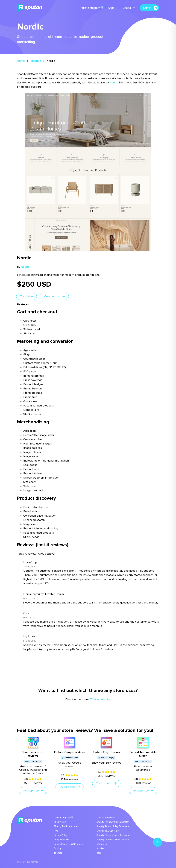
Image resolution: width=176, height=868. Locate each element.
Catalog (58, 848)
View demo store (54, 296)
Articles (100, 848)
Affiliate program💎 (91, 8)
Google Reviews (62, 840)
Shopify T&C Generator (108, 831)
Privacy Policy (61, 835)
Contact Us (102, 844)
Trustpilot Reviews (106, 818)
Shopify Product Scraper (66, 826)
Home (21, 61)
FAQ (56, 831)
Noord (113, 82)
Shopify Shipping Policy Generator (113, 835)
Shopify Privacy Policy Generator (113, 822)
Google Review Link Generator (69, 844)
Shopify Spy (60, 822)
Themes (36, 61)
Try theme (26, 296)
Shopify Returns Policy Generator (113, 840)
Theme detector (100, 699)
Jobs (99, 853)
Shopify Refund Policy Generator (113, 826)
